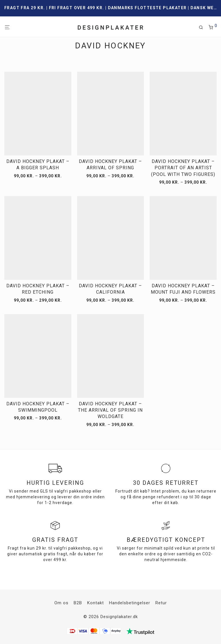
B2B (78, 603)
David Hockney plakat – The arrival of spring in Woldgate (110, 410)
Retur (161, 603)
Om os (61, 603)
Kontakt (96, 603)
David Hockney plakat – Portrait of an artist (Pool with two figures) (183, 168)
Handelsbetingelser (130, 603)
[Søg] (203, 27)
